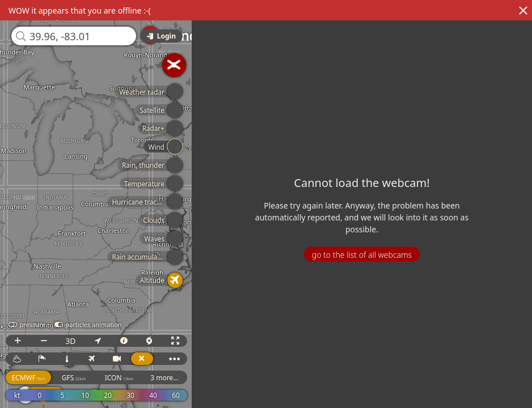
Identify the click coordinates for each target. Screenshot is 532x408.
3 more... (164, 378)
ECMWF (28, 378)
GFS (74, 378)
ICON (119, 378)
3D (70, 341)
